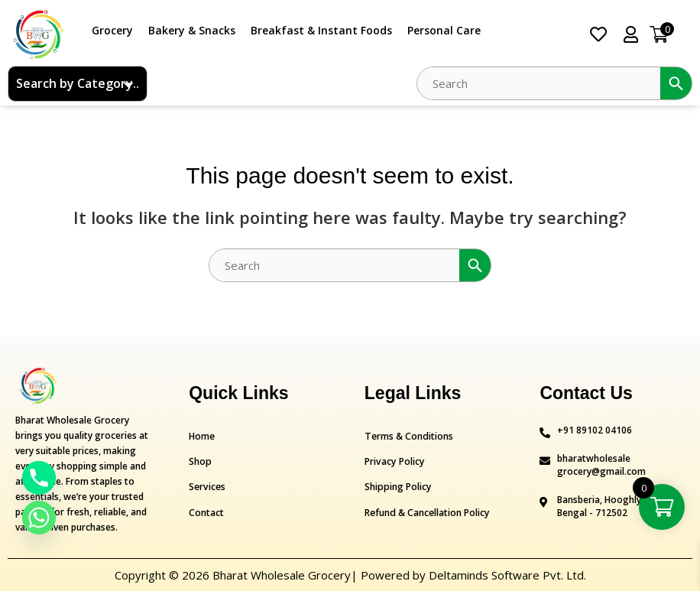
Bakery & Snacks (192, 30)
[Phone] (39, 478)
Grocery (112, 30)
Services (207, 487)
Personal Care (444, 30)
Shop (200, 461)
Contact (206, 512)
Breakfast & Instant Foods (321, 30)
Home (202, 436)
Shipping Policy (397, 487)
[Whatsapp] (39, 518)
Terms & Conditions (408, 436)
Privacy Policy (394, 461)
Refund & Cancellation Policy (426, 512)
